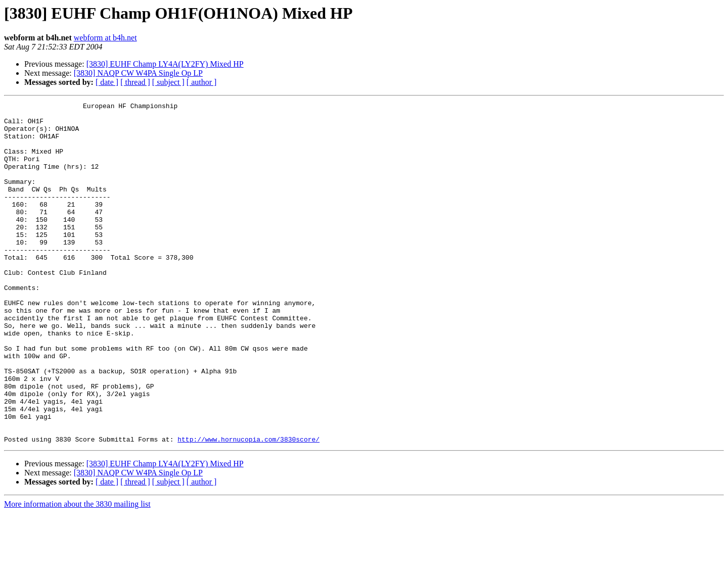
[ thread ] (135, 82)
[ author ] (202, 82)
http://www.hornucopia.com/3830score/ (248, 507)
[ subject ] (168, 82)
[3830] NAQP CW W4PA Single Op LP (138, 73)
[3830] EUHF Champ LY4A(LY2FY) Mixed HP (165, 64)
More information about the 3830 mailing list (77, 572)
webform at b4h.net (105, 38)
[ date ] (107, 82)
